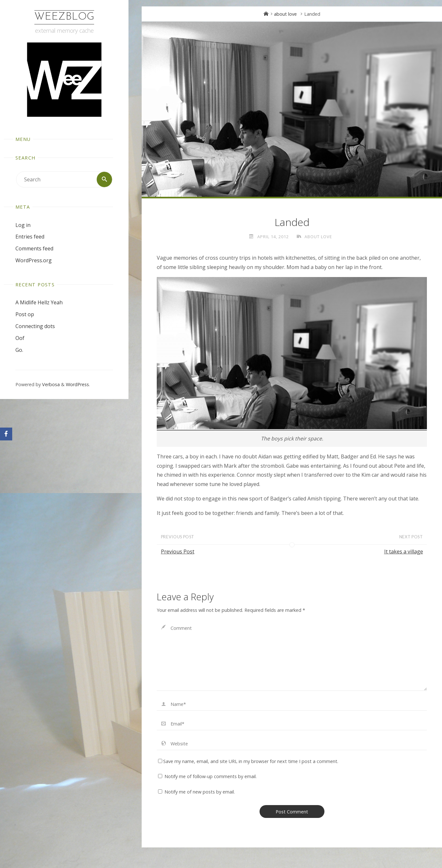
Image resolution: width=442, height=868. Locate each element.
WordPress (77, 385)
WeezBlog (64, 17)
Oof (20, 338)
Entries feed (30, 237)
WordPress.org (34, 260)
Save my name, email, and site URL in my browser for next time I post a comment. (248, 761)
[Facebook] (6, 434)
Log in (23, 225)
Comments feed (34, 248)
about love (285, 14)
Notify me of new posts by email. (200, 792)
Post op (25, 314)
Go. (19, 350)
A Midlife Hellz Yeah (39, 303)
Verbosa (50, 385)
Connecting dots (35, 326)
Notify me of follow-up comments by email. (211, 776)
